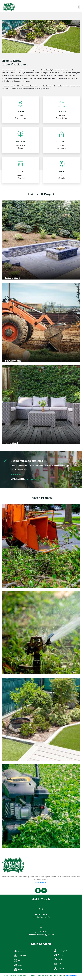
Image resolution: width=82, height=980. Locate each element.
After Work (12, 443)
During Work (13, 361)
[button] (79, 7)
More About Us (41, 882)
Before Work (13, 278)
